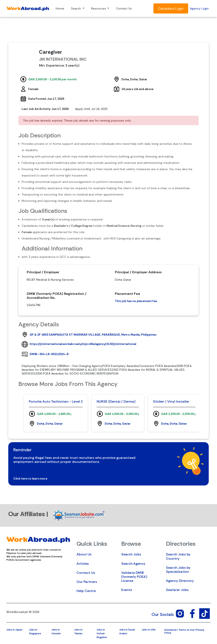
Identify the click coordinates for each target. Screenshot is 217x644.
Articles (83, 564)
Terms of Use (186, 630)
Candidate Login (171, 9)
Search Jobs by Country (178, 556)
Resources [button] (99, 8)
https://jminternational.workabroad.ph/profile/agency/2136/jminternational (83, 344)
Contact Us (124, 8)
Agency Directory (180, 581)
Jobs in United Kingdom (102, 633)
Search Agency (133, 564)
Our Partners (87, 582)
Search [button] (76, 8)
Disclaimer (171, 630)
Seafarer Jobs (177, 590)
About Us (84, 554)
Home (60, 8)
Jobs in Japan (14, 630)
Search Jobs (131, 554)
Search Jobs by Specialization (178, 570)
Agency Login (199, 8)
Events (127, 590)
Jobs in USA (149, 630)
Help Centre (86, 591)
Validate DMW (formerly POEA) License (134, 577)
